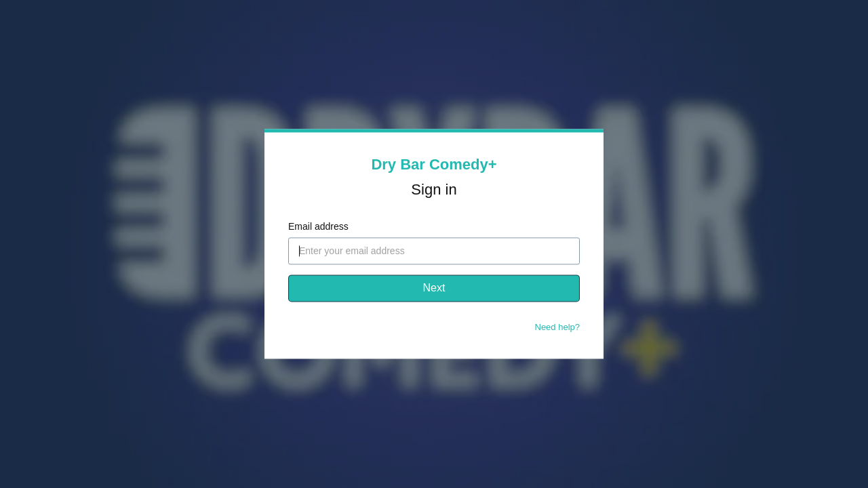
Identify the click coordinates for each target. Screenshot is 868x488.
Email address (318, 227)
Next (434, 288)
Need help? (558, 328)
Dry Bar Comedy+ (434, 164)
